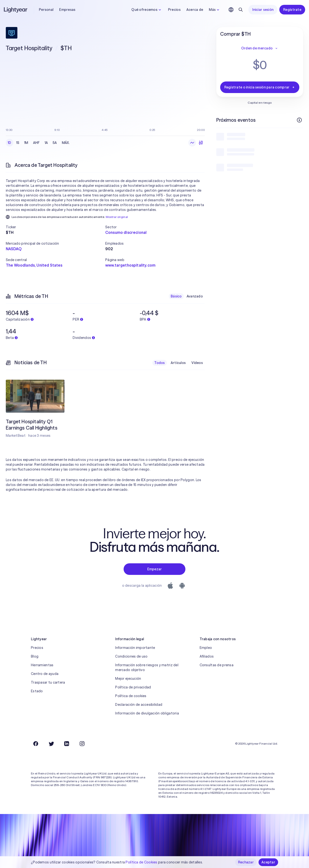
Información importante (135, 648)
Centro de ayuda (45, 674)
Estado (37, 691)
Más (215, 10)
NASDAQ (14, 249)
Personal (46, 10)
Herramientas (42, 665)
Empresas (67, 10)
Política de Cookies (141, 862)
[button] (56, 227)
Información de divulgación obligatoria (147, 713)
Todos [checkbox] (159, 363)
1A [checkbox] (46, 143)
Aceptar (268, 862)
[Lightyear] (16, 10)
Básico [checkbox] (176, 296)
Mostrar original (117, 217)
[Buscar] (241, 10)
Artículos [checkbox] (178, 363)
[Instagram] (82, 744)
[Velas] (201, 143)
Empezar (155, 569)
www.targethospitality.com (130, 265)
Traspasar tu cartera (48, 682)
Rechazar (246, 862)
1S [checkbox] (18, 143)
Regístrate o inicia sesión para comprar (260, 87)
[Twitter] (51, 744)
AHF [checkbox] (36, 143)
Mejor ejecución (128, 679)
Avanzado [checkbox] (195, 296)
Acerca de (195, 10)
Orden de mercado (260, 48)
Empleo (206, 648)
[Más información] (299, 120)
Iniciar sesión (263, 10)
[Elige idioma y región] (231, 10)
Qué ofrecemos (147, 10)
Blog (35, 656)
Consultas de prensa (217, 665)
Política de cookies (131, 696)
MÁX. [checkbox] (66, 143)
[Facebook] (36, 744)
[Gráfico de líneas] (192, 143)
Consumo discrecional (126, 232)
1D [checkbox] (10, 143)
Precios (174, 10)
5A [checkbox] (55, 143)
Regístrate (292, 10)
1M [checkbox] (26, 143)
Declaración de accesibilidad (139, 705)
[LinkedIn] (67, 744)
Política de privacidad (133, 687)
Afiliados (207, 656)
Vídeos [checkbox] (197, 363)
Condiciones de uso (131, 656)
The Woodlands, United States (34, 265)
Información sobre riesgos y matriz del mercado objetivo (147, 667)
